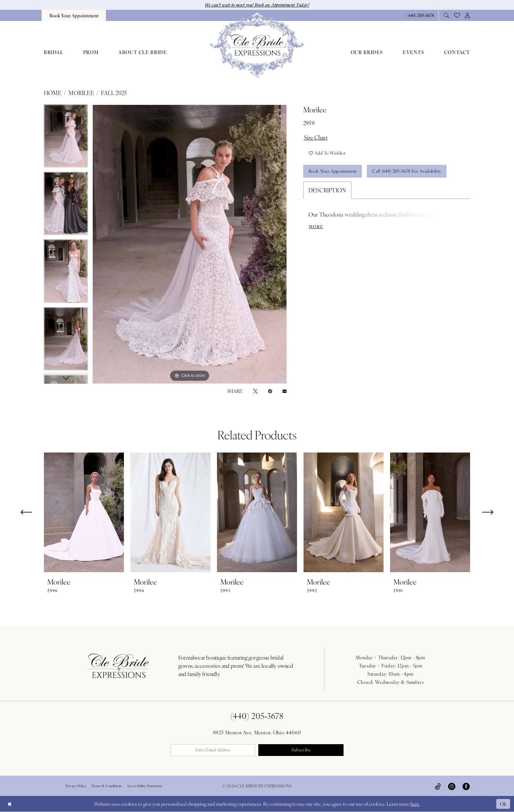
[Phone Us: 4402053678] (420, 15)
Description (327, 190)
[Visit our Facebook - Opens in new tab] (466, 786)
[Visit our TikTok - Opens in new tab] (438, 786)
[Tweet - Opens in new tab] (255, 391)
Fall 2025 (114, 93)
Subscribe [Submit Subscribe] (301, 750)
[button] (468, 15)
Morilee (81, 93)
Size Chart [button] (316, 137)
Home (53, 93)
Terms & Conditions (107, 786)
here (415, 804)
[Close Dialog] (10, 804)
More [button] (316, 227)
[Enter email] (213, 750)
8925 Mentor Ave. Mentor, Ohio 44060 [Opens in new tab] (257, 732)
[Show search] (447, 15)
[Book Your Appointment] (74, 15)
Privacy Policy (76, 786)
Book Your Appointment (333, 172)
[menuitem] (74, 15)
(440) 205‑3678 (257, 716)
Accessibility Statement (145, 786)
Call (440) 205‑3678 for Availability (407, 172)
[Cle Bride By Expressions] (257, 45)
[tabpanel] (66, 138)
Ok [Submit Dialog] (504, 804)
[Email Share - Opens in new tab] (285, 391)
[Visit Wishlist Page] (457, 15)
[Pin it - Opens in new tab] (270, 391)
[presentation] (84, 512)
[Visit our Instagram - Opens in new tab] (452, 786)
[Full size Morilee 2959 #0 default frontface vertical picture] (190, 244)
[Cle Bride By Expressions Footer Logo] (119, 666)
